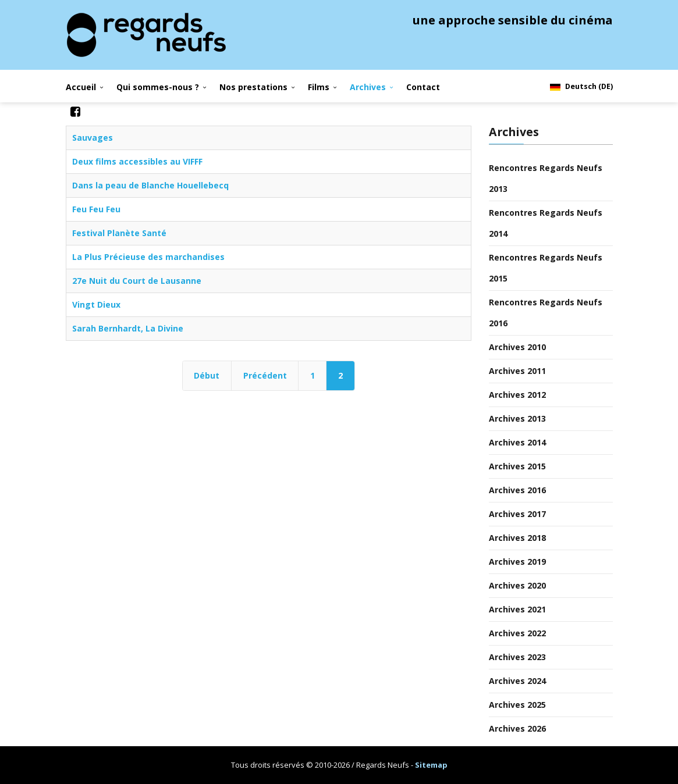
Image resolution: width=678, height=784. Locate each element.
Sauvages (93, 138)
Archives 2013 (517, 418)
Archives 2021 (517, 609)
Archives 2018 (517, 538)
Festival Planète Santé (119, 233)
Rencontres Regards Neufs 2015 (546, 268)
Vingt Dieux (96, 304)
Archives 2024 (517, 681)
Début (207, 375)
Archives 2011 (517, 371)
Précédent (265, 375)
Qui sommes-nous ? (158, 87)
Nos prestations (253, 87)
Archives (368, 87)
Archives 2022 (517, 633)
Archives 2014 (517, 442)
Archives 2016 (517, 490)
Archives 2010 (517, 347)
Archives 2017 (517, 514)
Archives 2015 (517, 466)
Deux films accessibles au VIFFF (137, 161)
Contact (423, 87)
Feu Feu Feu (96, 209)
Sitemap (431, 765)
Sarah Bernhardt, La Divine (128, 328)
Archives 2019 (517, 562)
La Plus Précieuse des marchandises (148, 257)
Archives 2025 (517, 705)
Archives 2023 (517, 657)
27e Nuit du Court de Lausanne (137, 281)
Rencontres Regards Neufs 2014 (546, 223)
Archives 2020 (517, 585)
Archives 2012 (517, 395)
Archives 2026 (517, 728)
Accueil (81, 87)
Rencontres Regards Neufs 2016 (546, 313)
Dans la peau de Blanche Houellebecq (150, 185)
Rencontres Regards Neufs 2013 (546, 178)
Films (319, 87)
